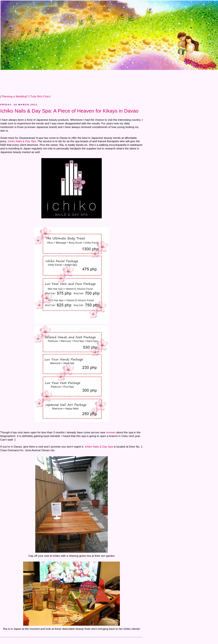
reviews (111, 432)
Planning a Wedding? (15, 96)
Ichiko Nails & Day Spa (22, 141)
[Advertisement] (88, 81)
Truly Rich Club (40, 96)
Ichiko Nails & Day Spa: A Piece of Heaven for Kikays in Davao (69, 111)
